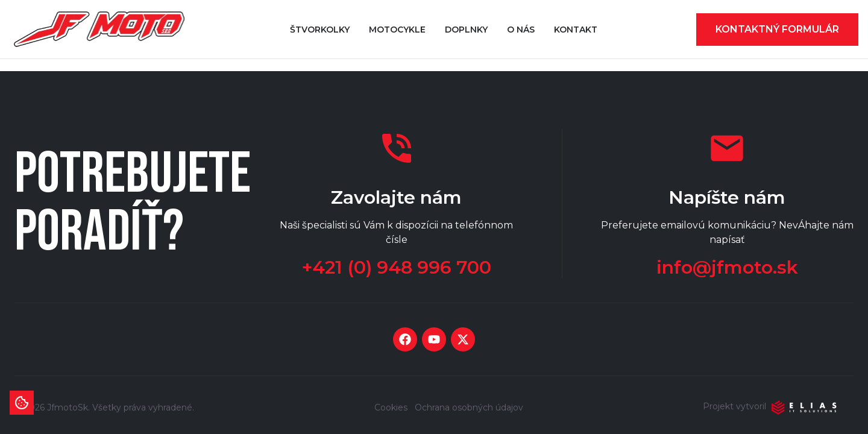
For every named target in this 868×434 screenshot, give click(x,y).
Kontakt (576, 30)
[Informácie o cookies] (22, 403)
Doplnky (466, 30)
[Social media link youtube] (434, 339)
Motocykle (397, 30)
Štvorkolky (320, 30)
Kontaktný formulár (777, 29)
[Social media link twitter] (463, 339)
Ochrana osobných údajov (469, 407)
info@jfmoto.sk (727, 268)
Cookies (391, 407)
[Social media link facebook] (405, 339)
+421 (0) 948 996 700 (397, 268)
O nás (521, 30)
